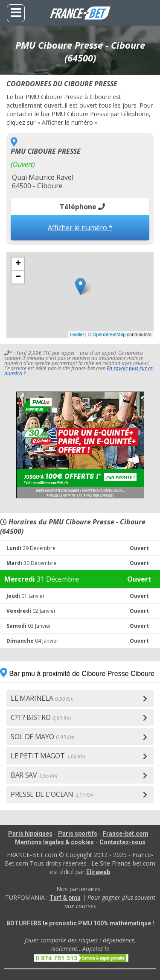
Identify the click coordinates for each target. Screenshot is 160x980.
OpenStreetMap (109, 334)
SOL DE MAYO (42, 737)
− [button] (18, 277)
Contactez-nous (122, 842)
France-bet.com (126, 834)
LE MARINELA (42, 698)
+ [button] (18, 264)
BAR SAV (34, 775)
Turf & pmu (65, 898)
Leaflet (77, 334)
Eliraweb (98, 872)
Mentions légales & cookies (54, 842)
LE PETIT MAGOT (48, 756)
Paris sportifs (78, 834)
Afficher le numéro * (80, 228)
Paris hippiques (30, 834)
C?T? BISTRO (41, 717)
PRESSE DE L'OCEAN (52, 794)
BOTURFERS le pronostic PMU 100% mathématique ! (80, 923)
